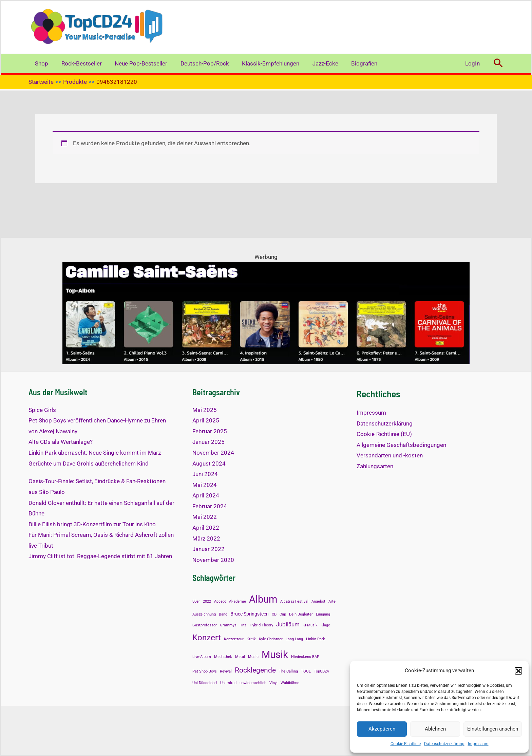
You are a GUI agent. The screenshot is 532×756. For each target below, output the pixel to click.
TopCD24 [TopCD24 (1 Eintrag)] (321, 671)
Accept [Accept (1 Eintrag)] (220, 601)
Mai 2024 (205, 485)
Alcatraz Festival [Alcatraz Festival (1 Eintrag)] (294, 601)
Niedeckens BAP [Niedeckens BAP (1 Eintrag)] (305, 657)
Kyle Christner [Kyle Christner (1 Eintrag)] (271, 639)
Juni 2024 (205, 474)
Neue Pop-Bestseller (137, 63)
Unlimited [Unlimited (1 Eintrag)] (228, 683)
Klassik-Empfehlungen (264, 63)
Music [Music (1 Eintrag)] (253, 657)
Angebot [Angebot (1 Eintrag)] (318, 601)
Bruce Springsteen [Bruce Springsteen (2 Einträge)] (250, 614)
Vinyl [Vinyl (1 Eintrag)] (273, 683)
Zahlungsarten (375, 466)
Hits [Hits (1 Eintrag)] (243, 625)
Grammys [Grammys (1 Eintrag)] (228, 625)
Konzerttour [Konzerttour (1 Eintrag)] (234, 639)
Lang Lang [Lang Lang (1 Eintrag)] (294, 639)
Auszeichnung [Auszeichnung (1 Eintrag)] (204, 614)
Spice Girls (42, 410)
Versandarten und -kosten (390, 455)
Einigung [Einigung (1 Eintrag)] (323, 614)
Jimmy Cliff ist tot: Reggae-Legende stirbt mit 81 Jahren (100, 556)
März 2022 (206, 538)
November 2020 (213, 560)
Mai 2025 (205, 410)
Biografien (354, 63)
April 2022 (206, 528)
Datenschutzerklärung (444, 744)
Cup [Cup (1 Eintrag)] (283, 614)
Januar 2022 (208, 549)
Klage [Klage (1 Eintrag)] (325, 625)
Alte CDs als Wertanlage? (61, 442)
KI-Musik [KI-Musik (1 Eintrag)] (310, 625)
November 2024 (213, 453)
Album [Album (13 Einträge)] (263, 599)
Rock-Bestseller (79, 63)
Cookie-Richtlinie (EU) (384, 434)
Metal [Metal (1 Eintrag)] (240, 657)
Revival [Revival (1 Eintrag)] (226, 671)
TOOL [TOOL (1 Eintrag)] (306, 671)
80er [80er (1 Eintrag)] (196, 601)
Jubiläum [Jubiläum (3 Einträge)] (288, 624)
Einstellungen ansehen (493, 729)
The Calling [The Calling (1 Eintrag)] (288, 671)
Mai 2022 (205, 517)
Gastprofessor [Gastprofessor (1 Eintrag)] (205, 625)
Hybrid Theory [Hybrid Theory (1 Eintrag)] (261, 625)
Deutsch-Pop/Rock (199, 63)
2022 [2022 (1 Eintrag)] (207, 601)
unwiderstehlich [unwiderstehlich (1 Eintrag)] (253, 683)
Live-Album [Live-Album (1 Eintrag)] (202, 657)
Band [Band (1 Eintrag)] (223, 614)
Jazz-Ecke (317, 63)
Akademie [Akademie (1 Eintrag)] (237, 601)
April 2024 (206, 495)
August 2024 (209, 464)
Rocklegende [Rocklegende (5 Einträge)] (255, 670)
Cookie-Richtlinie (406, 744)
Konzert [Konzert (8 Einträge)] (207, 637)
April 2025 (206, 420)
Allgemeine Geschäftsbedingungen (401, 445)
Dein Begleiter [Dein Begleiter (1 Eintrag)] (301, 614)
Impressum (478, 744)
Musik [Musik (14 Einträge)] (275, 655)
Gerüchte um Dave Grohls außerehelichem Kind (89, 464)
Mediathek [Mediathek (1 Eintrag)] (223, 657)
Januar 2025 (208, 442)
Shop (41, 63)
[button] (518, 671)
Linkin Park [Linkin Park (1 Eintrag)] (316, 639)
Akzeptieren (382, 729)
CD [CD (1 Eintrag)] (274, 614)
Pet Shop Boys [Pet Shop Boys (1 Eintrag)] (205, 671)
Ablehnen (435, 729)
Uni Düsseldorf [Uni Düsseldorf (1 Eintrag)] (205, 683)
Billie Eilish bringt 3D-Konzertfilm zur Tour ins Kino (92, 524)
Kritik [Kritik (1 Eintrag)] (251, 639)
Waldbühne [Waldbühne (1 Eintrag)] (290, 683)
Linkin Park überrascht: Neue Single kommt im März (95, 453)
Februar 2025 (210, 431)
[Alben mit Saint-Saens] (266, 313)
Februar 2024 (210, 506)
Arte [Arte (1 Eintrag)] (332, 601)
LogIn (473, 63)
